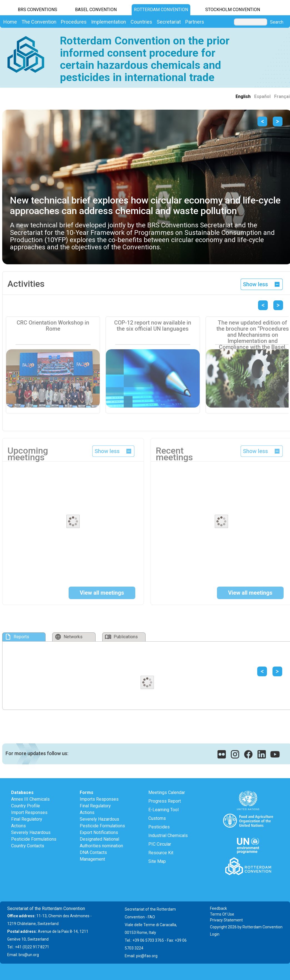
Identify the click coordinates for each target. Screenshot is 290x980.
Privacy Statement (226, 920)
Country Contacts (28, 846)
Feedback (218, 908)
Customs (157, 818)
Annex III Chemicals (30, 799)
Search (277, 22)
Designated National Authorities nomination (101, 842)
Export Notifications (99, 832)
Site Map (157, 861)
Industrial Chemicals (168, 835)
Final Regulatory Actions (27, 822)
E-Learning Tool (163, 810)
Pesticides (159, 827)
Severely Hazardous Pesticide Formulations (34, 836)
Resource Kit (161, 853)
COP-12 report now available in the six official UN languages (153, 326)
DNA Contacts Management (93, 856)
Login (215, 934)
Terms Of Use (222, 914)
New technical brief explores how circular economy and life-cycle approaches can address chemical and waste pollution (145, 205)
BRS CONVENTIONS (37, 10)
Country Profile (26, 806)
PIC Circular (160, 844)
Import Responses (29, 812)
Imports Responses (99, 799)
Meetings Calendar (167, 792)
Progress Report (165, 801)
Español (262, 96)
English (243, 96)
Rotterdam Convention (161, 10)
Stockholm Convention (233, 10)
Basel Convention (96, 10)
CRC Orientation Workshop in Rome (53, 326)
